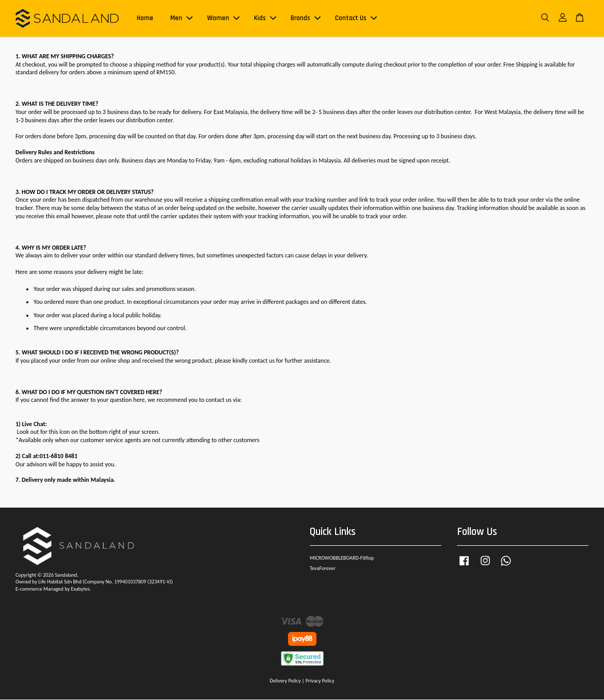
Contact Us (356, 19)
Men (181, 19)
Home (145, 19)
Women (223, 19)
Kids (265, 19)
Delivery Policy (285, 681)
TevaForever (323, 569)
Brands (306, 19)
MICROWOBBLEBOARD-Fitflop (342, 558)
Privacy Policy (320, 681)
